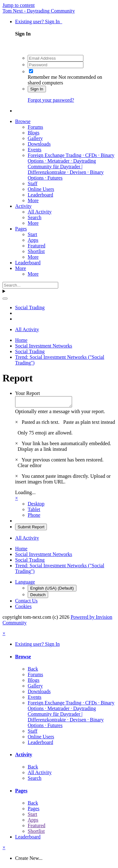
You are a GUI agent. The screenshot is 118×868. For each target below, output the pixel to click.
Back (33, 671)
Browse (23, 121)
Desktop (36, 506)
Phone (34, 517)
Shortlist (36, 251)
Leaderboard (40, 195)
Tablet (34, 511)
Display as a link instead (42, 451)
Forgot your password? (51, 100)
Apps (33, 240)
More (33, 200)
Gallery (35, 138)
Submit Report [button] (31, 529)
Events (35, 150)
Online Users (41, 189)
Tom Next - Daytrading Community (39, 11)
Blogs (34, 133)
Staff (33, 183)
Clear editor (30, 467)
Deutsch (38, 597)
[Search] (30, 285)
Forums (35, 127)
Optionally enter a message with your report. (60, 413)
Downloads (39, 144)
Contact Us (26, 603)
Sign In (37, 89)
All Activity (40, 212)
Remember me (42, 77)
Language (25, 584)
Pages (21, 229)
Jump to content (19, 5)
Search (35, 217)
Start (32, 234)
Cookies (23, 608)
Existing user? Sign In (39, 22)
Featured (37, 246)
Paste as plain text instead (89, 424)
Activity (23, 206)
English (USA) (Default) (52, 590)
